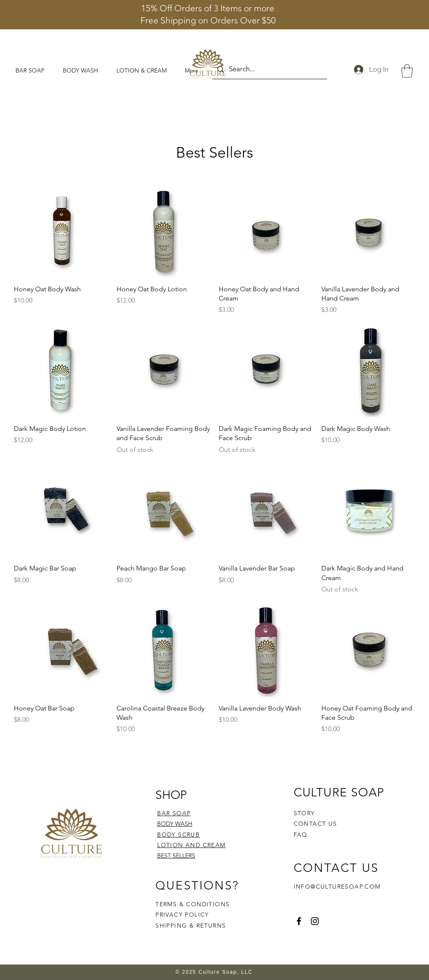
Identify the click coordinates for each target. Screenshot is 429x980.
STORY (304, 813)
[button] (407, 71)
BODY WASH (175, 824)
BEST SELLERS (176, 856)
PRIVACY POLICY (183, 915)
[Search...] (269, 69)
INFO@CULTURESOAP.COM (337, 887)
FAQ (301, 835)
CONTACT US (315, 824)
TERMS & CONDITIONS (193, 904)
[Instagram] (315, 921)
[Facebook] (299, 921)
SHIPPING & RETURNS (191, 926)
